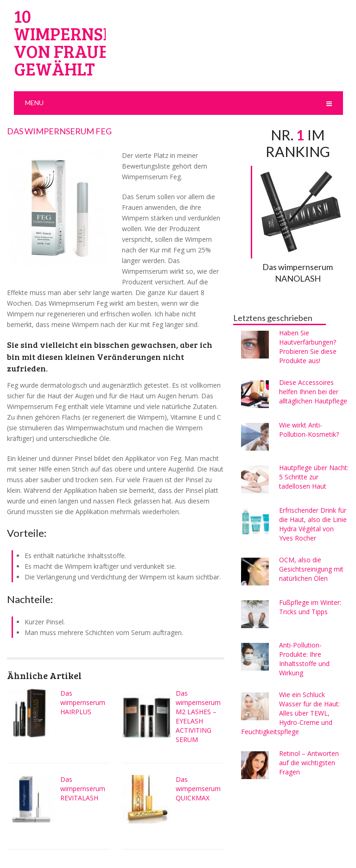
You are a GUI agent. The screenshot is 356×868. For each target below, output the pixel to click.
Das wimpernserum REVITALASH (83, 789)
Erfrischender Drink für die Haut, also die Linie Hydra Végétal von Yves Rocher (313, 524)
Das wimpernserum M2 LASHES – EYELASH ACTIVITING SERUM (198, 716)
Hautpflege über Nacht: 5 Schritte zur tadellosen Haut (314, 477)
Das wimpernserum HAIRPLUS (83, 702)
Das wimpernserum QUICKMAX (198, 789)
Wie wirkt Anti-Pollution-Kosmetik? (309, 430)
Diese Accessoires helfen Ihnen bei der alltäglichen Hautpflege (313, 392)
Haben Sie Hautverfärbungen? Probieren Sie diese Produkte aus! (308, 347)
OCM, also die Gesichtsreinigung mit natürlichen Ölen (311, 569)
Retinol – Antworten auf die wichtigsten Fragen (309, 763)
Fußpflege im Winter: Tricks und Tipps (310, 607)
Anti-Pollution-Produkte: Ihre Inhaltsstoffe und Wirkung (304, 659)
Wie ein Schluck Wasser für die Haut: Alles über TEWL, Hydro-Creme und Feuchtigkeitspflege (290, 713)
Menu (34, 103)
